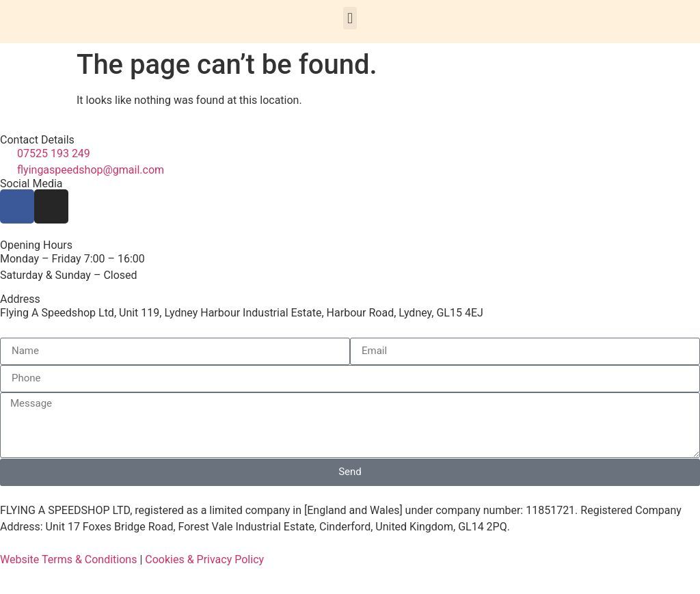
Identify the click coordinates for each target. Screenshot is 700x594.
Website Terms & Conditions (68, 559)
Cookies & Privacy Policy (204, 559)
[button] (350, 18)
